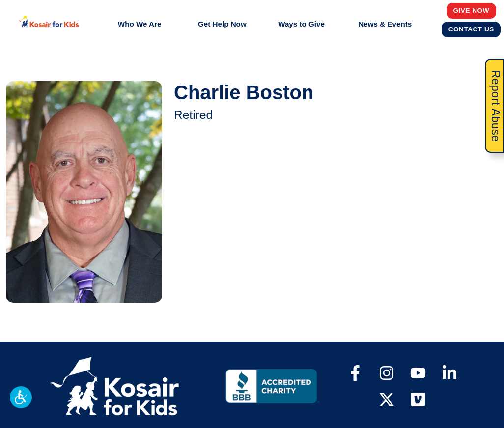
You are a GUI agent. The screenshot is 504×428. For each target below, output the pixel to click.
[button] (21, 397)
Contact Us (472, 29)
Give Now (472, 10)
